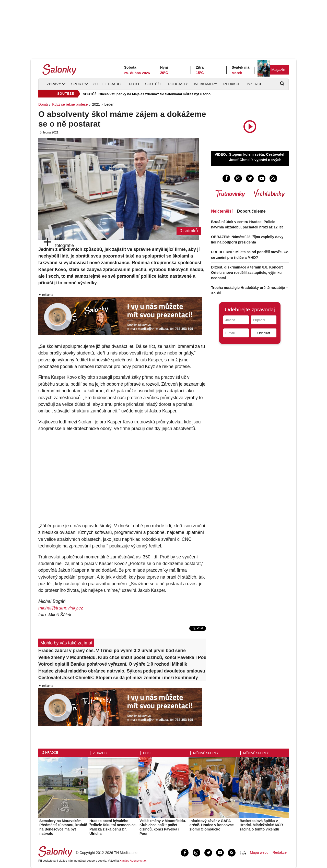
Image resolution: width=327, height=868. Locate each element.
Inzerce (255, 84)
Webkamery (206, 84)
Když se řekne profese (70, 104)
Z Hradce (50, 753)
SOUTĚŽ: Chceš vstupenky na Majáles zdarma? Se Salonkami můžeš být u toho (147, 94)
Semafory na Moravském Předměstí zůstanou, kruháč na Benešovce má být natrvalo (63, 827)
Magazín (278, 70)
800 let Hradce (108, 84)
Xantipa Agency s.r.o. (133, 861)
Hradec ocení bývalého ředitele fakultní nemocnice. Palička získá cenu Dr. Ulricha (113, 827)
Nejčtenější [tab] (222, 211)
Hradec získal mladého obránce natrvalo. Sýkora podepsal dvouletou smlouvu (122, 671)
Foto (134, 84)
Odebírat (264, 333)
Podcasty (178, 84)
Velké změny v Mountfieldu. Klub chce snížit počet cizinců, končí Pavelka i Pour (122, 657)
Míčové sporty (206, 753)
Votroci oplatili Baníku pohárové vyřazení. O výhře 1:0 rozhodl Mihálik (113, 664)
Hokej (148, 753)
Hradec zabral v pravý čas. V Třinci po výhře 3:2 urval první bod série (112, 651)
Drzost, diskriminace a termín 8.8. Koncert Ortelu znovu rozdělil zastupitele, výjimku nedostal (247, 273)
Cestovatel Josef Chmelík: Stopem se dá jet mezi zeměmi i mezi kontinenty (118, 678)
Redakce (232, 84)
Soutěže (154, 84)
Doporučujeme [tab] (251, 211)
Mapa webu (259, 852)
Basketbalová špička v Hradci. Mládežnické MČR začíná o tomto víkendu (261, 825)
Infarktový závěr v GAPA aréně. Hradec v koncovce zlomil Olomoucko (212, 825)
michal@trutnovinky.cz (61, 608)
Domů (43, 104)
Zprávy (54, 84)
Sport (77, 84)
